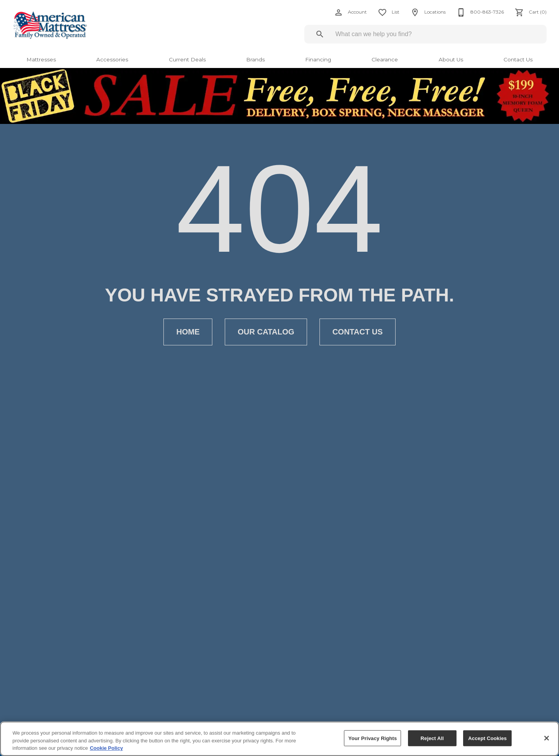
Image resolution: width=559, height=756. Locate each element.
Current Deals (187, 59)
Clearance (385, 59)
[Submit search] (320, 34)
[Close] (547, 738)
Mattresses (41, 59)
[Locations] (426, 12)
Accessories (112, 59)
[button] (339, 12)
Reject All (432, 738)
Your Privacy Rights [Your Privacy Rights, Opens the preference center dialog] (372, 738)
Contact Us (518, 59)
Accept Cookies (487, 738)
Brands (255, 59)
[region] (279, 739)
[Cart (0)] (528, 12)
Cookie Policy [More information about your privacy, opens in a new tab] (106, 748)
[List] (386, 12)
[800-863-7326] (478, 12)
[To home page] (67, 25)
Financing (318, 59)
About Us (451, 59)
